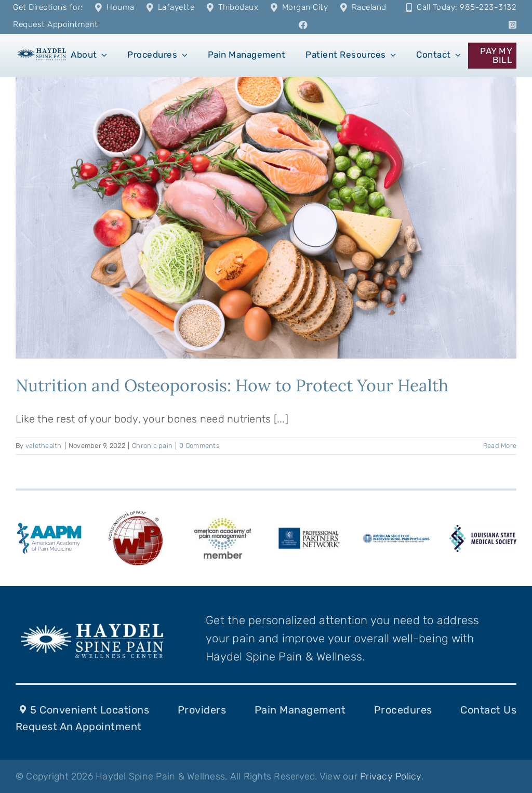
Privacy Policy (391, 776)
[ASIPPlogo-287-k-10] (396, 539)
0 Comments (199, 446)
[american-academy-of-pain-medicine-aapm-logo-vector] (49, 525)
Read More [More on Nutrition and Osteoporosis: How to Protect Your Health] (500, 446)
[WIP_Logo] (136, 512)
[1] (42, 50)
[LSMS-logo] (483, 530)
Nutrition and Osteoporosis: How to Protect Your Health (232, 385)
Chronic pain (152, 446)
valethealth (44, 446)
